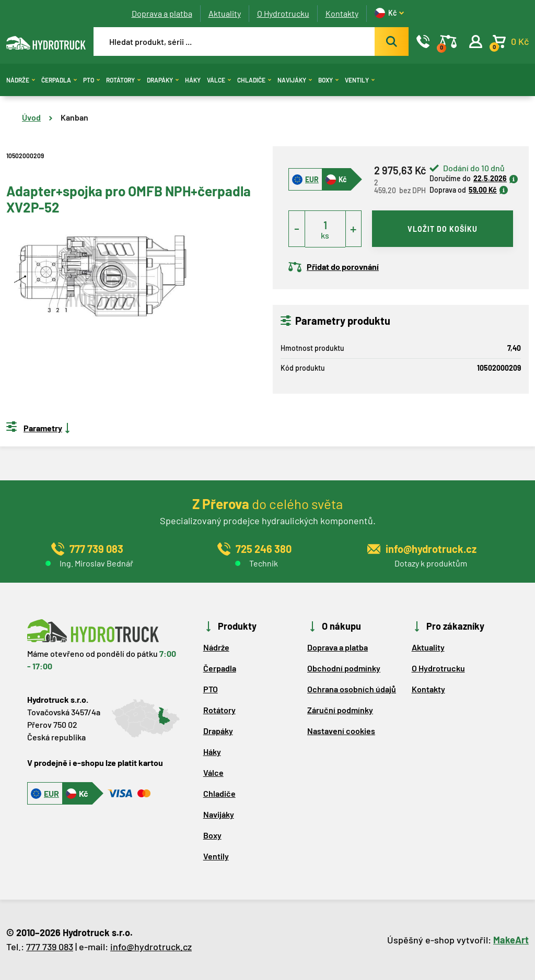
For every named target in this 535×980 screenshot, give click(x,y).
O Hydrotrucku (283, 13)
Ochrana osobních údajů (352, 689)
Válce (219, 80)
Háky (193, 80)
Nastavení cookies (341, 731)
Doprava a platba (162, 13)
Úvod (31, 117)
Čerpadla (59, 80)
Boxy (328, 80)
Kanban (74, 117)
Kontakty (342, 13)
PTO (91, 80)
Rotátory (123, 80)
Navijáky (295, 80)
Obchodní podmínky (344, 668)
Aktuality (225, 13)
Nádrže (21, 80)
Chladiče (254, 80)
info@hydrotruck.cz (151, 947)
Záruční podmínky (340, 710)
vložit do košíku (443, 229)
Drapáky (163, 80)
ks (325, 235)
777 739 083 (50, 947)
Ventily (360, 80)
